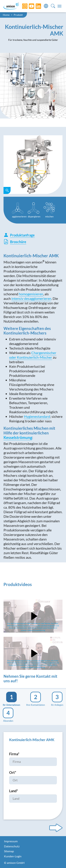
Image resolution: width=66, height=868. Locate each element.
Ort (13, 772)
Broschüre (15, 242)
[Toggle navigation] (59, 6)
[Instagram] (22, 6)
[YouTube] (29, 6)
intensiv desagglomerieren (31, 298)
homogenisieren (31, 294)
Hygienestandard (37, 416)
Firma (14, 754)
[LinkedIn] (36, 6)
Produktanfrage (19, 235)
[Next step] (56, 828)
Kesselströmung (18, 438)
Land (14, 791)
